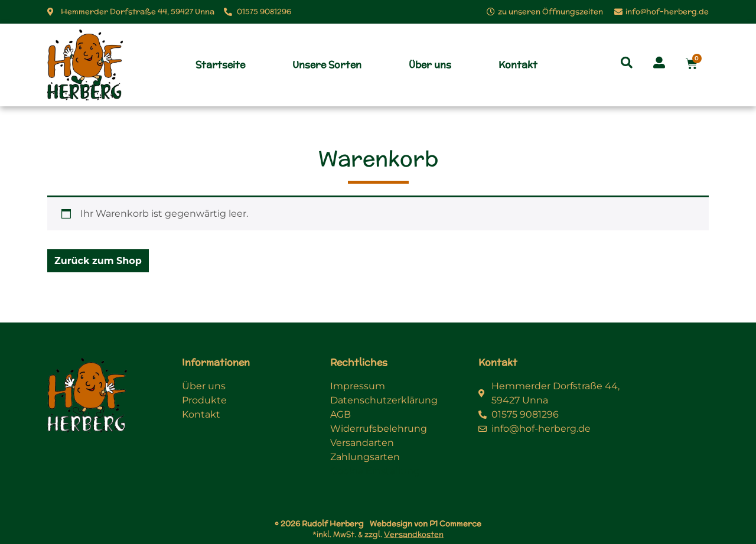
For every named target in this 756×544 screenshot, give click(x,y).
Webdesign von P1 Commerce (426, 524)
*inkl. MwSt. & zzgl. (378, 534)
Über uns (430, 65)
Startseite (220, 65)
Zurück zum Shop (98, 261)
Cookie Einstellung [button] (375, 471)
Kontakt (518, 65)
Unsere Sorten (327, 65)
